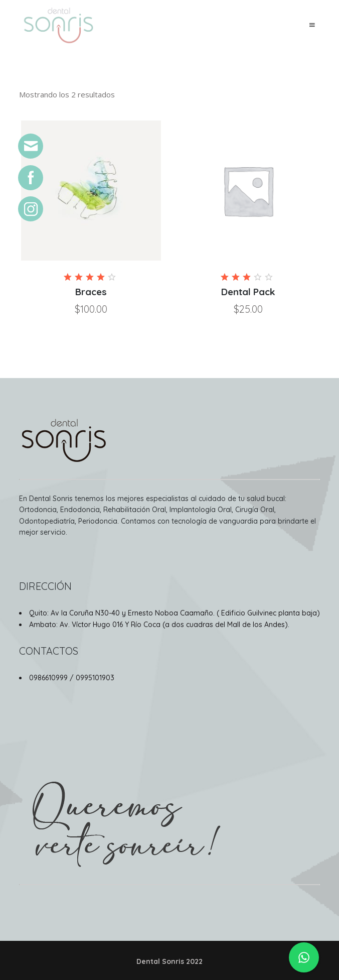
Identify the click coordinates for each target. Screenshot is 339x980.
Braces (91, 292)
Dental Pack (248, 292)
